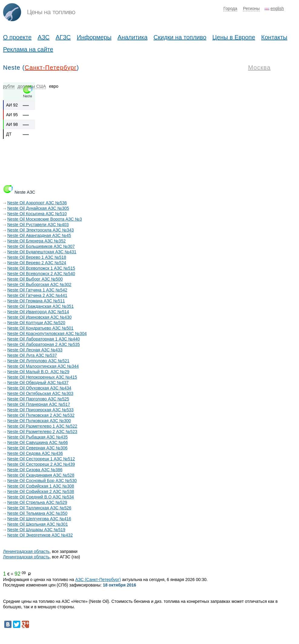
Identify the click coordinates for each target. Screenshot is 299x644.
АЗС (43, 37)
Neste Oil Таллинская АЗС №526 (39, 508)
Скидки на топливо (180, 37)
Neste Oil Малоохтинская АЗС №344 (43, 366)
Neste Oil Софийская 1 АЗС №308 (41, 486)
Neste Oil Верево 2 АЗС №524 (37, 263)
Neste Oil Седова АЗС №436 (35, 453)
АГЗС (63, 37)
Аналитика (132, 37)
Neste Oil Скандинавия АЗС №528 (41, 475)
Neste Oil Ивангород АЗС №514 (38, 312)
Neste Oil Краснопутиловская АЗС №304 (47, 333)
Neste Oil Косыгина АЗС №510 (37, 214)
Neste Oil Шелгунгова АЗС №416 (39, 519)
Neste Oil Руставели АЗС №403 (38, 225)
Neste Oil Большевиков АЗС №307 (41, 246)
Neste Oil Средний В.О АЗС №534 (41, 497)
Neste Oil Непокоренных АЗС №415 (42, 377)
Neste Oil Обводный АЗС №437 (38, 383)
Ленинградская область (26, 551)
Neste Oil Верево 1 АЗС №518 (37, 257)
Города (230, 8)
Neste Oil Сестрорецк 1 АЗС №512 (41, 459)
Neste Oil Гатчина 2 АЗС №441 (37, 295)
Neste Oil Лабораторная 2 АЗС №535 (44, 344)
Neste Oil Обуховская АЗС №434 (39, 388)
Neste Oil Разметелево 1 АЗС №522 (42, 426)
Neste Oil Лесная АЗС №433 (35, 350)
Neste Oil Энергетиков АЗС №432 (40, 535)
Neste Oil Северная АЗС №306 (37, 448)
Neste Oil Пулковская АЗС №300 (39, 421)
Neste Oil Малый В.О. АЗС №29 (38, 372)
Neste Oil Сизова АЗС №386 (35, 470)
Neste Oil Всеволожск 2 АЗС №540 (41, 274)
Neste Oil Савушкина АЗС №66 (38, 442)
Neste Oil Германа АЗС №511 (36, 301)
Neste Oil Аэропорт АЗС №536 (37, 203)
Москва (259, 67)
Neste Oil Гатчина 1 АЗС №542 (37, 290)
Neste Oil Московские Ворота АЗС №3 (45, 219)
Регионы (251, 8)
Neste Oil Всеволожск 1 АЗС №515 (41, 268)
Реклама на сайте (28, 49)
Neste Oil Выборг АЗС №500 (35, 279)
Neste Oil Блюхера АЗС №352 (36, 241)
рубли (9, 86)
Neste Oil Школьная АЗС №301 (38, 524)
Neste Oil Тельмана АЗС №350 (37, 513)
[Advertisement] (113, 171)
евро (54, 86)
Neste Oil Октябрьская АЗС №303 (40, 393)
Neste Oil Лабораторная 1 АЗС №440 (44, 339)
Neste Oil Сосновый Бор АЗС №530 (42, 481)
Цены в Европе (234, 37)
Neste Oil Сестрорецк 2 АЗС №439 (41, 464)
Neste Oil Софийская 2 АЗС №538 (41, 491)
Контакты (274, 37)
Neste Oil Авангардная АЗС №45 (39, 235)
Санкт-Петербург (51, 67)
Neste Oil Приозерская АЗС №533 (40, 410)
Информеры (94, 37)
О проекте (17, 37)
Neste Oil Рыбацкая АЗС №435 (38, 437)
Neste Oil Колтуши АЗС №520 (36, 323)
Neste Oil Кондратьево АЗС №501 (40, 328)
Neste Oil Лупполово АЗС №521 (38, 361)
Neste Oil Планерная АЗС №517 (39, 404)
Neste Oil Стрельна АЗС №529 (37, 502)
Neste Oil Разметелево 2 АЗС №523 (42, 432)
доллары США (32, 86)
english (277, 8)
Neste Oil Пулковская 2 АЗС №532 (41, 415)
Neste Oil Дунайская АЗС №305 (38, 208)
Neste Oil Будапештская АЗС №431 (42, 252)
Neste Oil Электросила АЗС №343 (41, 230)
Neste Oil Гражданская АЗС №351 (40, 306)
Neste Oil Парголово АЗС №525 (38, 399)
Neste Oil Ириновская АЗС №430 (39, 317)
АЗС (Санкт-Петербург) (98, 580)
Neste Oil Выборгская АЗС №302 (39, 284)
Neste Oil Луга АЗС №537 (32, 355)
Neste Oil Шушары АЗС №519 (36, 530)
